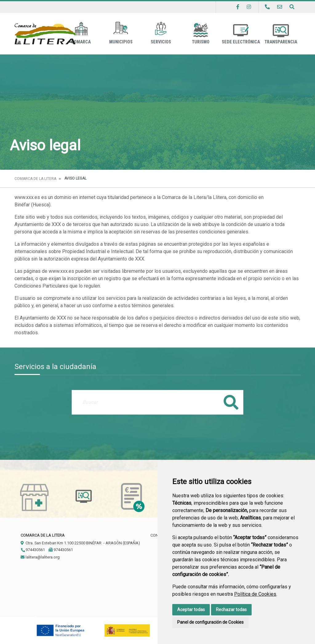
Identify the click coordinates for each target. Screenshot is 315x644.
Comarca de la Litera (35, 179)
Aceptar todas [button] (191, 610)
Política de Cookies (255, 594)
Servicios (161, 33)
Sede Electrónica (241, 33)
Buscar (231, 402)
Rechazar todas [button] (231, 610)
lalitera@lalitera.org (40, 557)
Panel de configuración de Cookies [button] (210, 622)
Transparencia (281, 33)
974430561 (33, 550)
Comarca (81, 33)
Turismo (201, 33)
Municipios (121, 33)
